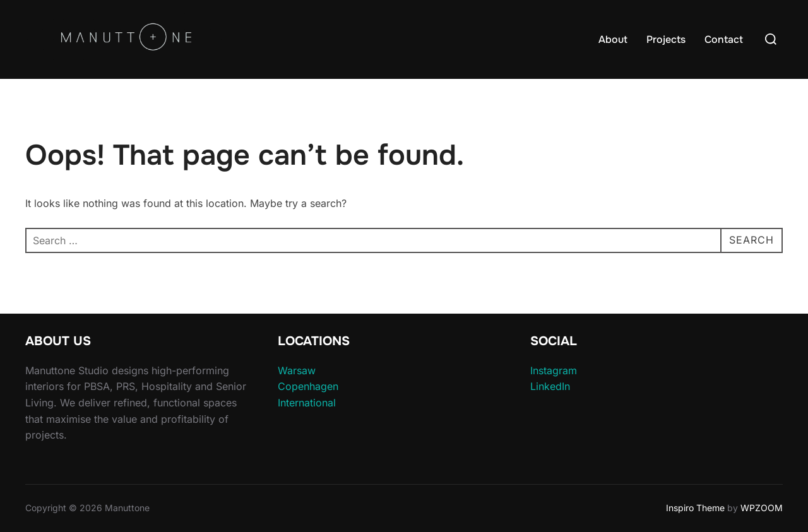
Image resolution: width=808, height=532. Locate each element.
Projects (666, 39)
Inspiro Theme (695, 508)
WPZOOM (762, 508)
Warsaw (297, 370)
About (613, 39)
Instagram (554, 370)
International (307, 403)
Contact (724, 39)
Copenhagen (308, 386)
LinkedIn (550, 386)
